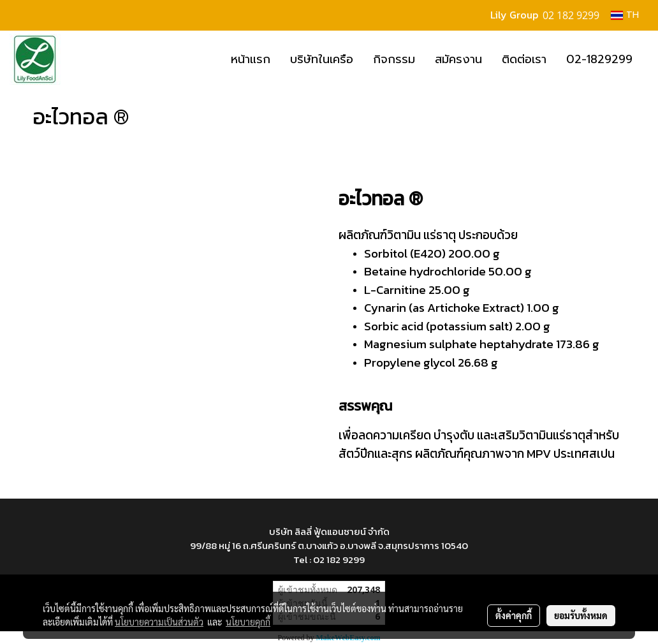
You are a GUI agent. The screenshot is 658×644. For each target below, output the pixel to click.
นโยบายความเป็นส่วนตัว (159, 622)
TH (625, 15)
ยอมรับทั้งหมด (581, 615)
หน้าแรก (251, 59)
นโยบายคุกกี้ (248, 622)
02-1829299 (599, 59)
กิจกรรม (394, 59)
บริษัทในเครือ (322, 59)
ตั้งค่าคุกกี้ (514, 615)
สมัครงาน (458, 59)
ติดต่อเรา (524, 59)
